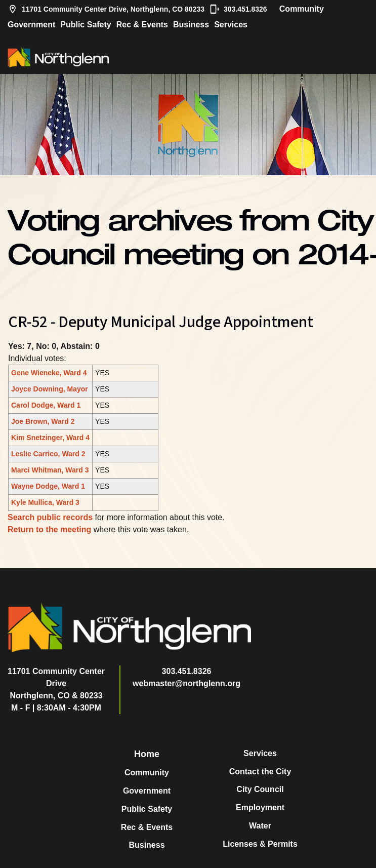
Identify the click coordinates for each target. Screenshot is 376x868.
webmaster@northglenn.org (186, 683)
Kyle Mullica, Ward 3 (45, 502)
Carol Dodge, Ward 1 (46, 405)
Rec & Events (142, 25)
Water (260, 826)
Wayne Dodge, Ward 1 (48, 486)
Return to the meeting (49, 529)
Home (147, 754)
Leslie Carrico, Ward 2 (48, 454)
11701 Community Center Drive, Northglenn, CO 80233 (106, 9)
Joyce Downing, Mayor (50, 389)
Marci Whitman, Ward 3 (50, 470)
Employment (260, 807)
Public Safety (86, 25)
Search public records (50, 517)
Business (191, 25)
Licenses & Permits (260, 844)
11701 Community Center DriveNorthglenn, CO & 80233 (56, 683)
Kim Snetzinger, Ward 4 (50, 438)
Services (231, 25)
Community (302, 9)
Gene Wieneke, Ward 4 (49, 373)
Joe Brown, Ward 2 (43, 421)
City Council (260, 789)
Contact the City (260, 772)
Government (31, 25)
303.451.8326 (238, 9)
